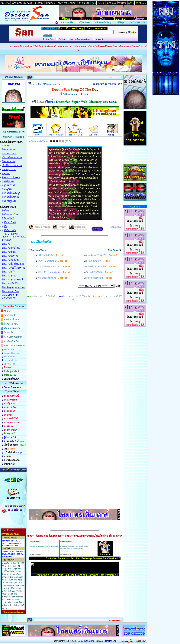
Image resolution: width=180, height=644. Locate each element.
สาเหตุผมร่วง (9, 169)
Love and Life (10, 360)
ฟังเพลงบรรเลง (10, 256)
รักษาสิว (8, 311)
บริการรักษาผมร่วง (12, 157)
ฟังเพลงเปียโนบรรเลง (14, 268)
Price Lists (9, 349)
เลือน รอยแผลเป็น (12, 328)
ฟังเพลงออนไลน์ (11, 248)
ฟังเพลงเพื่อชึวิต (11, 284)
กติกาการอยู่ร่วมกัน (99, 278)
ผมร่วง (5, 146)
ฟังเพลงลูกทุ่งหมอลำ (13, 280)
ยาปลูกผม (7, 189)
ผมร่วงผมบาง (9, 154)
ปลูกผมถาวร (8, 185)
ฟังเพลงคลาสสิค (11, 260)
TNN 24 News (10, 234)
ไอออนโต (9, 332)
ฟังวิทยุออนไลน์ (10, 215)
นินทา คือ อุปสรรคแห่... (53, 261)
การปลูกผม (8, 181)
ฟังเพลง (6, 244)
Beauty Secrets (11, 353)
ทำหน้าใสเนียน (11, 324)
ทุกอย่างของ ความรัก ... (53, 278)
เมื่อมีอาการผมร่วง (12, 165)
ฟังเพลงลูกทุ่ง (9, 276)
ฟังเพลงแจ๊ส (8, 272)
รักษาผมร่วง (8, 150)
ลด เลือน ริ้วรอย (11, 319)
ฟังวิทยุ (6, 211)
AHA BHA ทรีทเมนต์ (13, 337)
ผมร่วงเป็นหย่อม (11, 197)
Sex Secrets (10, 357)
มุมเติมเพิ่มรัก (41, 242)
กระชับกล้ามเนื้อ (12, 341)
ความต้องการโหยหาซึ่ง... (101, 255)
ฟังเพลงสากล (9, 252)
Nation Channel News (14, 237)
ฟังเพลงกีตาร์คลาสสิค (14, 264)
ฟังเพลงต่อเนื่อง (10, 291)
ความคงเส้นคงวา (98, 261)
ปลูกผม (6, 173)
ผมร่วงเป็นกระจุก (11, 193)
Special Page (10, 364)
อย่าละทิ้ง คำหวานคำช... (101, 266)
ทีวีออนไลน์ (8, 219)
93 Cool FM (8, 298)
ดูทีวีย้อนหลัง (9, 230)
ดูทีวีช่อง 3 (8, 240)
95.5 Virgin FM (10, 295)
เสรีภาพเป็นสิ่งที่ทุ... (51, 255)
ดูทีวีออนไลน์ (9, 222)
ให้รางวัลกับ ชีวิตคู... (99, 272)
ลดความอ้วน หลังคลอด (15, 345)
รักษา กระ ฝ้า (10, 315)
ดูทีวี (4, 226)
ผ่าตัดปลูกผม (9, 201)
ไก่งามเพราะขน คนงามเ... (54, 266)
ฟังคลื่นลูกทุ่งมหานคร (14, 288)
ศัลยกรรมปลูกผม (11, 177)
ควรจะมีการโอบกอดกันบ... (54, 272)
